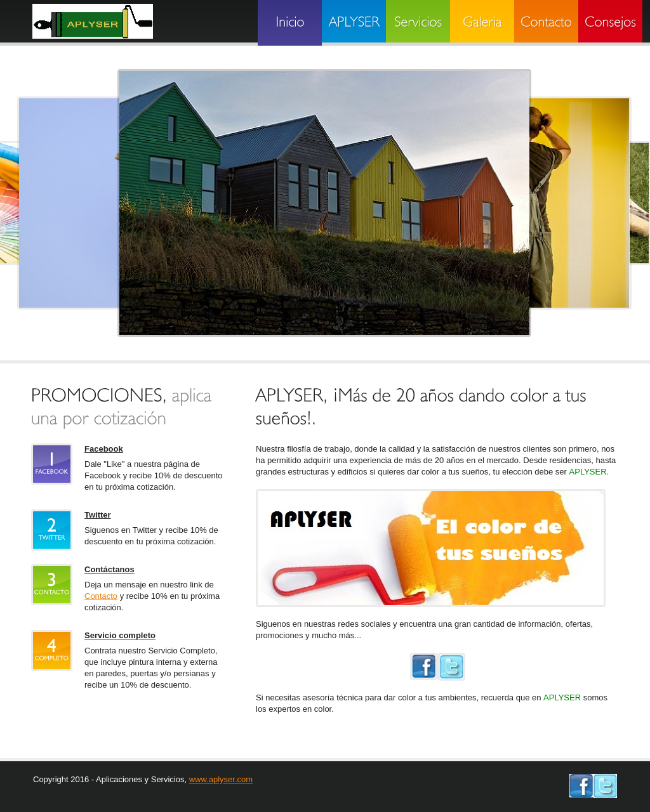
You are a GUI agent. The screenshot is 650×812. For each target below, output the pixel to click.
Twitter (98, 515)
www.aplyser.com (221, 779)
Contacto (101, 596)
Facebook (104, 449)
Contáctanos (109, 569)
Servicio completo (120, 635)
